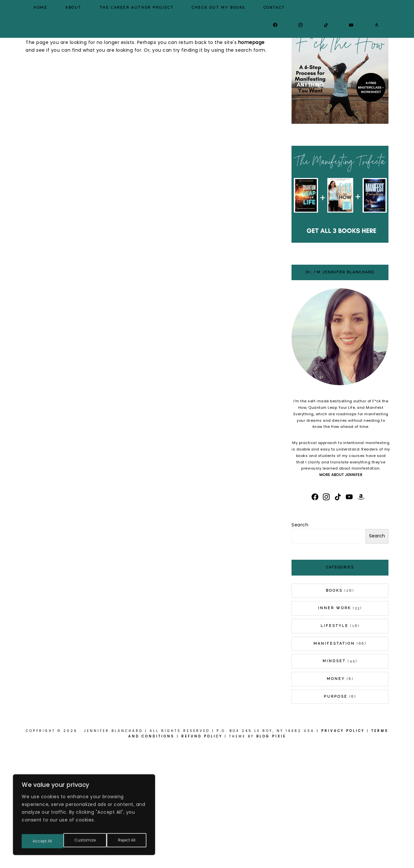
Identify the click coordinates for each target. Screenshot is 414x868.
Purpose (336, 817)
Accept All (126, 841)
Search (300, 646)
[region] (84, 817)
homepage (251, 163)
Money (336, 800)
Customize (43, 841)
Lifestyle (334, 747)
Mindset (334, 782)
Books (334, 711)
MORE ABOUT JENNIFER (341, 596)
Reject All (85, 841)
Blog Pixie (271, 857)
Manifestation (334, 764)
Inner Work (334, 729)
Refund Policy (202, 857)
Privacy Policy (343, 852)
